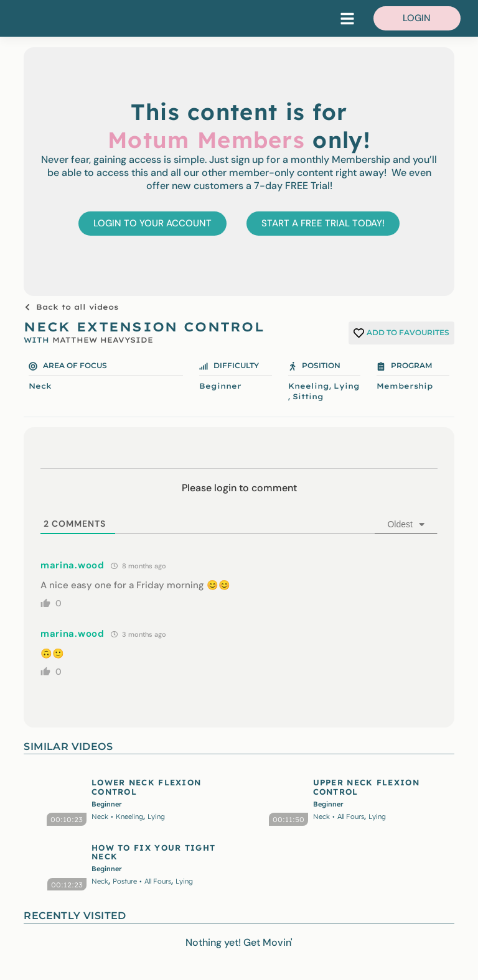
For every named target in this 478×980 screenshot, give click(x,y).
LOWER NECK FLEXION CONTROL (146, 787)
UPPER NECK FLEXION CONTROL (366, 787)
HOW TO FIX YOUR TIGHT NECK (153, 852)
